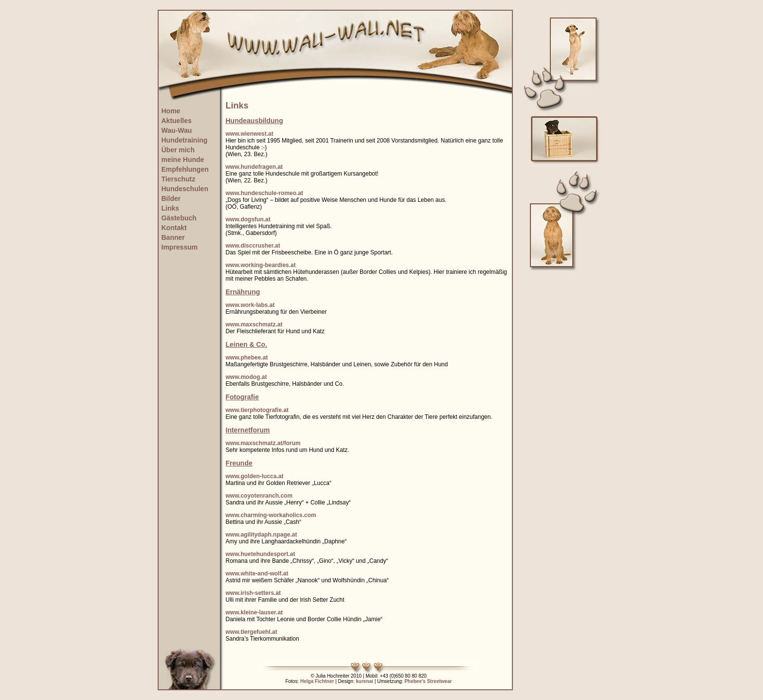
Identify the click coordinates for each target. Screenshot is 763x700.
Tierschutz (179, 179)
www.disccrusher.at (253, 246)
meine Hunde (183, 160)
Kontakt (174, 228)
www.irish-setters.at (254, 593)
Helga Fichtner (317, 681)
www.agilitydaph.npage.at (262, 535)
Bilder (171, 198)
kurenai (364, 681)
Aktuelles (177, 121)
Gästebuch (179, 218)
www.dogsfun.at (248, 219)
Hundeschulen (185, 189)
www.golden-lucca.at (255, 476)
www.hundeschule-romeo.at (265, 193)
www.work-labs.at (250, 305)
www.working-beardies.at (261, 265)
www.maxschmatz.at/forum (263, 443)
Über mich (178, 150)
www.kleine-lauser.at (254, 612)
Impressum (180, 247)
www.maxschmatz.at (254, 324)
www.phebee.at (247, 358)
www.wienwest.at (250, 134)
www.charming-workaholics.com (271, 515)
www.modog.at (246, 377)
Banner (173, 237)
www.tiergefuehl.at (252, 632)
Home (171, 111)
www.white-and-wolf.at (257, 574)
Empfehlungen (185, 169)
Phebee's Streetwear (428, 681)
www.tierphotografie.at (257, 410)
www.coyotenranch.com (259, 496)
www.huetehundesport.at (261, 554)
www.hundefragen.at (254, 167)
